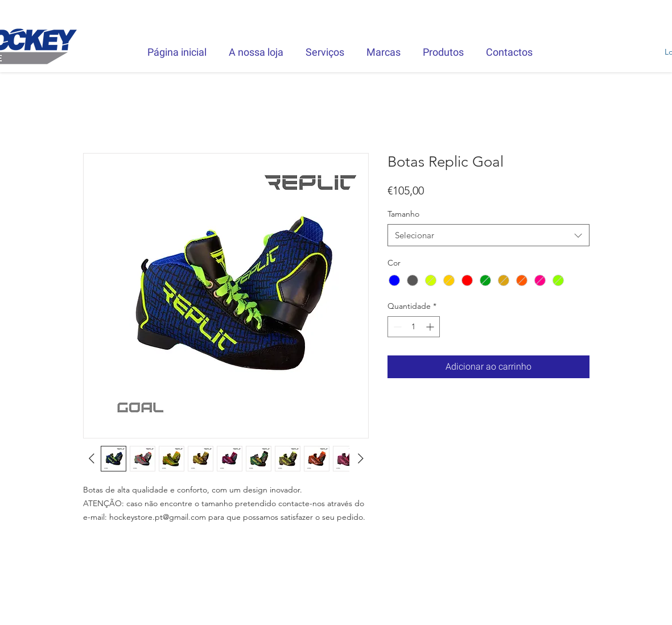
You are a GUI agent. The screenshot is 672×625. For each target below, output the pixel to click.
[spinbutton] (414, 327)
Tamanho (403, 214)
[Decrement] (396, 327)
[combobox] (488, 235)
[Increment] (431, 327)
